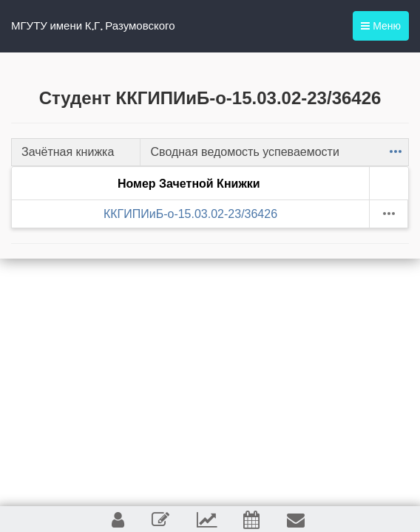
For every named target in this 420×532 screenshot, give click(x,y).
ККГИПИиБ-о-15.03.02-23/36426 (190, 214)
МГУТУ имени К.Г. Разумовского (93, 26)
